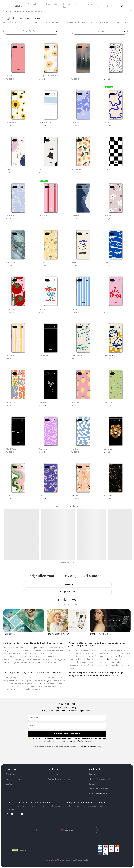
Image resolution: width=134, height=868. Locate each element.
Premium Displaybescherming (59, 779)
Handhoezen (47, 4)
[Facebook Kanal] (18, 814)
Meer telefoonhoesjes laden (67, 506)
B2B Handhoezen (13, 779)
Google (26, 11)
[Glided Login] (117, 6)
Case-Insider (99, 6)
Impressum (94, 774)
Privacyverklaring (93, 747)
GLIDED (18, 6)
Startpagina (6, 11)
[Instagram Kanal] (8, 814)
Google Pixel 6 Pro (68, 592)
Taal (67, 825)
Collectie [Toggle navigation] (37, 4)
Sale (30, 4)
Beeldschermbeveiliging (85, 4)
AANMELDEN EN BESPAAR (67, 734)
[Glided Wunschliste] (107, 6)
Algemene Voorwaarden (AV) (100, 779)
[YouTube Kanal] (23, 814)
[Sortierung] (100, 31)
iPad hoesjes (57, 6)
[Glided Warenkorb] (122, 6)
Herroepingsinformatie (98, 794)
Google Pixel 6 (68, 584)
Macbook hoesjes (67, 6)
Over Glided (11, 774)
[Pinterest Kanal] (14, 814)
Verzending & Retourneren (99, 789)
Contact (9, 784)
